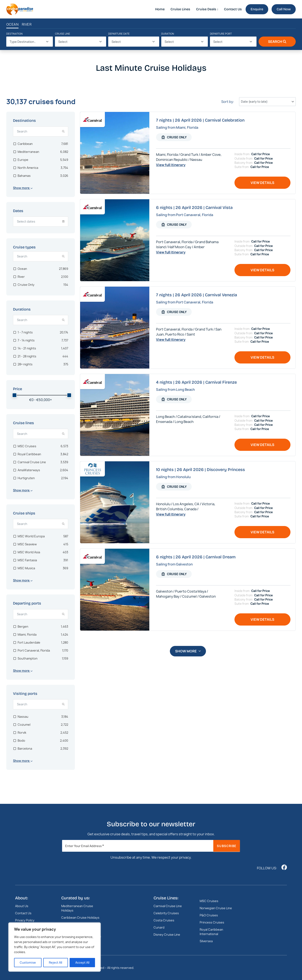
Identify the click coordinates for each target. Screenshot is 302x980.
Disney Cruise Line (167, 935)
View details (262, 183)
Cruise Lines (180, 9)
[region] (55, 947)
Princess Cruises (212, 922)
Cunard (159, 927)
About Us (22, 906)
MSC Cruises (209, 901)
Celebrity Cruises (166, 913)
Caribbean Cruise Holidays (80, 918)
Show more (188, 651)
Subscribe (227, 846)
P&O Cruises (209, 915)
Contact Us (233, 9)
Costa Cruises (164, 920)
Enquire (257, 9)
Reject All (55, 962)
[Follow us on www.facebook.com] (284, 867)
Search (277, 42)
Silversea (206, 941)
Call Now (284, 9)
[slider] (14, 395)
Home (160, 9)
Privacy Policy (25, 920)
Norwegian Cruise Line (216, 908)
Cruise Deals (206, 9)
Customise (28, 962)
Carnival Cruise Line (168, 906)
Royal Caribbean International (211, 932)
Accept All (82, 962)
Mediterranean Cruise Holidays (77, 908)
